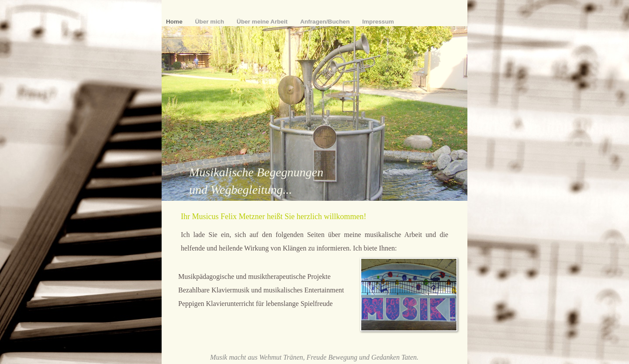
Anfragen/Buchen (326, 22)
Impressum (378, 22)
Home (175, 22)
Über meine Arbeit (263, 22)
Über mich (211, 22)
